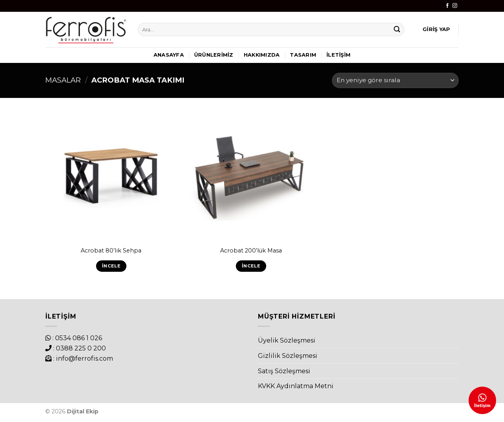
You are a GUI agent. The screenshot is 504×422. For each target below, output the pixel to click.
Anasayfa (169, 55)
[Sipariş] (395, 80)
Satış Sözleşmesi (284, 371)
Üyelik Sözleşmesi (287, 340)
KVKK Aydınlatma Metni (296, 386)
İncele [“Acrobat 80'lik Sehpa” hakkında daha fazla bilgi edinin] (111, 266)
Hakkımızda (262, 55)
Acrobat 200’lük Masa (251, 251)
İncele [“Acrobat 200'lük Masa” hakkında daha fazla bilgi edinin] (251, 266)
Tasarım (303, 55)
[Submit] (397, 29)
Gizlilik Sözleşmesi (288, 356)
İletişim (338, 55)
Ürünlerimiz (214, 55)
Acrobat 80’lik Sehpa (111, 251)
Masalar (63, 80)
